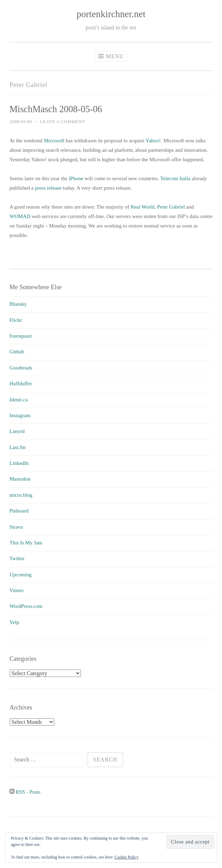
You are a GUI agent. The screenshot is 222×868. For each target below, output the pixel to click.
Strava (16, 527)
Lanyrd (17, 431)
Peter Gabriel (171, 207)
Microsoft (54, 141)
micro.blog (21, 495)
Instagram (20, 415)
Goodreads (21, 368)
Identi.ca (19, 400)
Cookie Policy (126, 857)
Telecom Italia (175, 178)
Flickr (16, 320)
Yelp (14, 622)
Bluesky (18, 304)
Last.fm (18, 447)
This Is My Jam (26, 543)
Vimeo (16, 590)
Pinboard (19, 511)
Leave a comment (63, 122)
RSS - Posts (25, 792)
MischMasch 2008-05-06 (56, 109)
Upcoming (20, 575)
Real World (143, 207)
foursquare (21, 336)
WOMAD (20, 216)
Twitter (17, 558)
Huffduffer (21, 384)
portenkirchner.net (111, 14)
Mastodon (20, 479)
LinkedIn (19, 463)
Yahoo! (153, 141)
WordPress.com (26, 606)
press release (48, 188)
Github (17, 352)
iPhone (76, 178)
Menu (115, 56)
